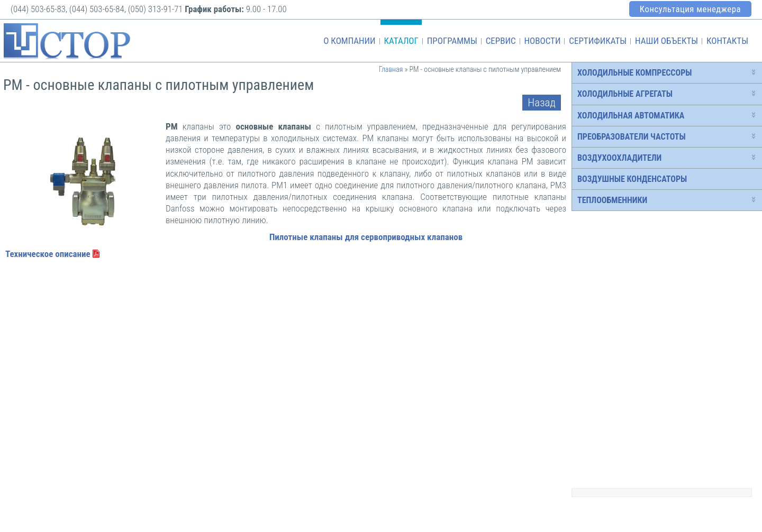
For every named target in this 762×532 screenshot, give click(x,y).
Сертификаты (598, 41)
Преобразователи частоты (632, 137)
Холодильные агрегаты (625, 94)
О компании (349, 41)
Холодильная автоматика (631, 116)
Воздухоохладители (619, 158)
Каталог (401, 41)
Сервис (501, 41)
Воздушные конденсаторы (632, 179)
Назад (542, 103)
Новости (542, 41)
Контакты (727, 41)
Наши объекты (666, 41)
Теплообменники (612, 200)
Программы (452, 41)
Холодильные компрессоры (634, 73)
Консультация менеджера (690, 9)
